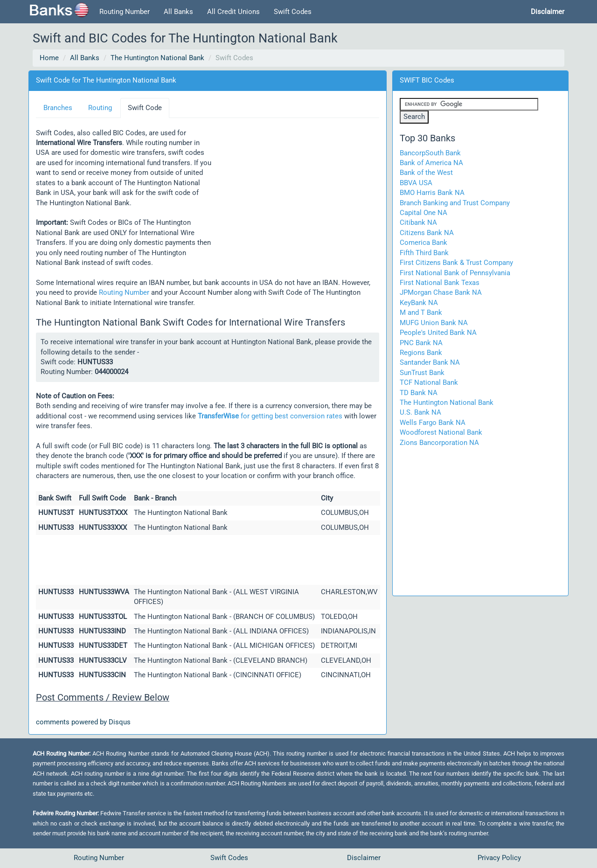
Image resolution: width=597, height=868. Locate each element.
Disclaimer (364, 858)
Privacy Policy (499, 858)
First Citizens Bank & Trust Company (456, 263)
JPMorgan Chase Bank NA (441, 292)
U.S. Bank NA (420, 412)
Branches (58, 108)
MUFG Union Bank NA (434, 323)
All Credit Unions (233, 12)
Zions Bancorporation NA (439, 443)
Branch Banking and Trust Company (455, 203)
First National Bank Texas (440, 283)
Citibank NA (418, 222)
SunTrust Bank (422, 373)
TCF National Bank (429, 382)
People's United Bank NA (438, 333)
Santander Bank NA (430, 362)
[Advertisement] (295, 189)
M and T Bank (421, 312)
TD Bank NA (419, 393)
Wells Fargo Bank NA (433, 423)
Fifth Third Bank (424, 253)
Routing (100, 108)
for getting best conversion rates (270, 416)
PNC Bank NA (421, 343)
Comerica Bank (423, 243)
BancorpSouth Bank (430, 153)
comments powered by (83, 722)
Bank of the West (426, 173)
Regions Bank (421, 353)
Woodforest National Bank (441, 432)
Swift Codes (293, 12)
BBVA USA (416, 183)
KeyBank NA (419, 303)
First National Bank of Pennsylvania (455, 273)
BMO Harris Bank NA (432, 193)
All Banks (178, 12)
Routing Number (125, 12)
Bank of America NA (431, 163)
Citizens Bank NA (427, 233)
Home (49, 58)
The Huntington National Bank (157, 58)
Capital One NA (423, 213)
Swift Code (145, 108)
